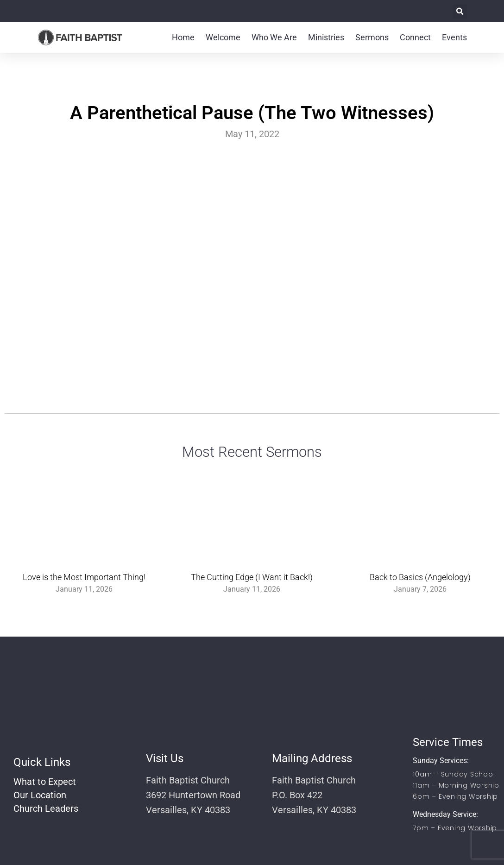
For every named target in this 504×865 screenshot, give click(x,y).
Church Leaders (46, 808)
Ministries (326, 37)
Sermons (372, 37)
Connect (415, 37)
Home (183, 37)
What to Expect (45, 782)
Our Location (40, 795)
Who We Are (274, 37)
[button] (460, 11)
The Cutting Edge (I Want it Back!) (252, 577)
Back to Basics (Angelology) (420, 577)
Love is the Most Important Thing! (84, 577)
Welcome (223, 37)
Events (454, 37)
